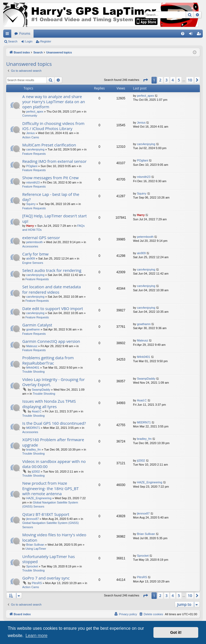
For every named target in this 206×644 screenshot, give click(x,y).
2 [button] (160, 80)
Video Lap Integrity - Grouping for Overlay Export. (54, 382)
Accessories (30, 246)
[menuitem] (183, 34)
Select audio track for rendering (52, 270)
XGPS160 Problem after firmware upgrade (53, 442)
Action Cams (31, 137)
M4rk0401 (33, 368)
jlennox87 (33, 519)
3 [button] (167, 80)
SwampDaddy (41, 390)
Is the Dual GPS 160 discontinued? (54, 423)
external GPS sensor (41, 238)
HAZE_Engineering (39, 498)
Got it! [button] (176, 632)
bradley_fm (34, 449)
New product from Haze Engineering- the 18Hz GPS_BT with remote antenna (50, 488)
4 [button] (173, 80)
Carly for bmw (35, 254)
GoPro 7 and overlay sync (46, 578)
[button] (145, 80)
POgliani (32, 166)
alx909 (31, 258)
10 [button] (190, 80)
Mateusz (32, 346)
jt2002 (36, 472)
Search (13, 41)
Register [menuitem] (200, 35)
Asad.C (37, 411)
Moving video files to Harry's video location (54, 537)
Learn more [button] (36, 636)
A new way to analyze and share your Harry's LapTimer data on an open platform (54, 102)
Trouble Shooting (33, 372)
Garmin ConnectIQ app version (51, 341)
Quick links (8, 35)
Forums (25, 34)
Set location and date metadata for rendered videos (51, 289)
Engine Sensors (33, 263)
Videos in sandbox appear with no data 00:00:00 (54, 464)
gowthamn (33, 329)
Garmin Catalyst (37, 325)
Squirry (31, 204)
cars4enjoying (35, 149)
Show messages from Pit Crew (50, 178)
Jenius (31, 133)
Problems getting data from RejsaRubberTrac (48, 360)
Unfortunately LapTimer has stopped (49, 559)
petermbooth (35, 242)
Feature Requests (34, 154)
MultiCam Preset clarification (49, 145)
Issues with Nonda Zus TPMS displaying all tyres (49, 404)
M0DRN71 (33, 428)
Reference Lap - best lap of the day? (51, 197)
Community (30, 116)
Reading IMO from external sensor (54, 161)
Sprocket (32, 566)
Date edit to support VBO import (53, 308)
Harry (30, 226)
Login (29, 41)
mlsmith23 (33, 182)
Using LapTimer (36, 549)
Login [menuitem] (192, 35)
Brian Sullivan (35, 545)
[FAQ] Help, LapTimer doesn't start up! (54, 218)
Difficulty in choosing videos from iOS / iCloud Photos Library (53, 126)
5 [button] (179, 80)
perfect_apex (35, 111)
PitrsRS (37, 583)
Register (46, 41)
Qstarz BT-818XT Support (46, 514)
